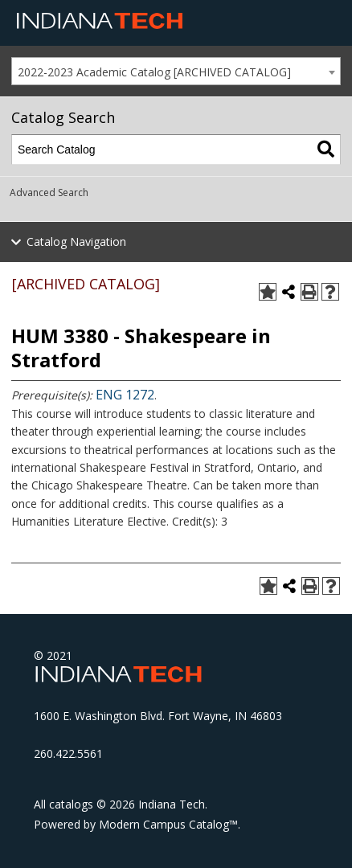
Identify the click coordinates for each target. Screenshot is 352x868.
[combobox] (176, 71)
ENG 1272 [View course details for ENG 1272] (125, 395)
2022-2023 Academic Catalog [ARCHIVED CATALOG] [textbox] (154, 72)
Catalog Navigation (76, 242)
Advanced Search (49, 192)
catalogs (71, 804)
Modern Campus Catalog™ (168, 824)
